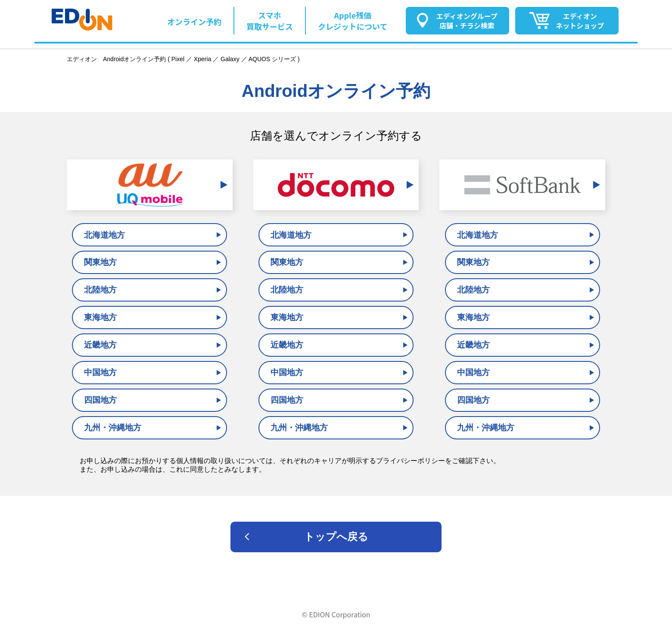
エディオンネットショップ (580, 21)
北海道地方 (104, 235)
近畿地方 (100, 345)
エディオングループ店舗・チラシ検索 (467, 21)
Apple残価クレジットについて (353, 21)
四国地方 (100, 400)
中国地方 (100, 372)
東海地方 (100, 317)
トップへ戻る (336, 537)
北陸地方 (100, 290)
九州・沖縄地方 (113, 428)
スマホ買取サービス (270, 21)
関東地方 (100, 262)
